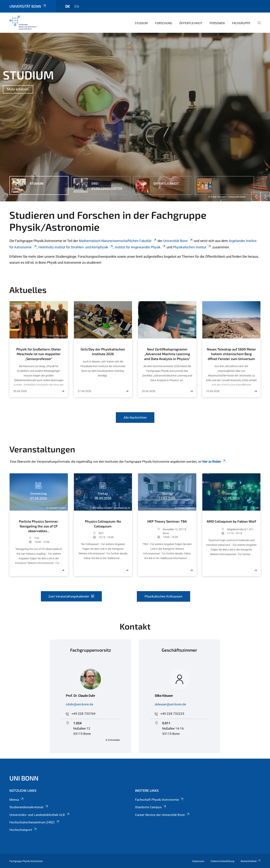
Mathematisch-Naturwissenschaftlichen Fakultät (118, 241)
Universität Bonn (28, 6)
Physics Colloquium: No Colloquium (103, 524)
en (77, 6)
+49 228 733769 (83, 714)
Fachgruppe (241, 23)
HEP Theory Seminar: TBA (167, 521)
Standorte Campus (151, 807)
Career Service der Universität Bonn (162, 815)
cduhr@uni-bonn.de (79, 704)
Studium (141, 23)
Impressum (198, 861)
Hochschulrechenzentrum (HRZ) (34, 822)
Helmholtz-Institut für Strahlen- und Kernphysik (76, 247)
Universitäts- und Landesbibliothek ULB (40, 815)
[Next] (265, 197)
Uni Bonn (24, 778)
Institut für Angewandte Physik (140, 247)
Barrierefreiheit (251, 861)
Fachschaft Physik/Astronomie (159, 800)
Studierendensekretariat (29, 807)
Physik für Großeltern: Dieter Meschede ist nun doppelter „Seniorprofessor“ (39, 354)
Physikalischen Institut (192, 247)
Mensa (17, 800)
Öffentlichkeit (191, 23)
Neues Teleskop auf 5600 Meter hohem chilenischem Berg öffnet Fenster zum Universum (231, 354)
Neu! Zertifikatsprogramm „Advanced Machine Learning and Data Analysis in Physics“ (167, 354)
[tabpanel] (135, 117)
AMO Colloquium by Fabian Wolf (231, 521)
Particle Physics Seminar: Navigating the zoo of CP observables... (39, 526)
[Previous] (256, 197)
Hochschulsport (23, 830)
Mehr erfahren (18, 89)
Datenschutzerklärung (222, 861)
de (67, 6)
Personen (217, 23)
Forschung (164, 23)
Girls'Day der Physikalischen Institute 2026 (103, 352)
